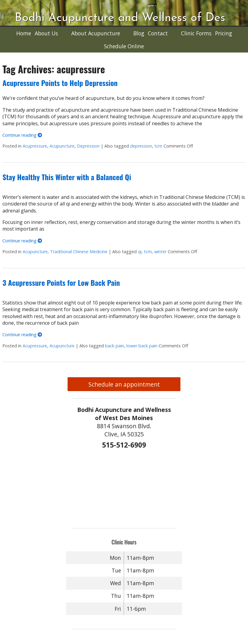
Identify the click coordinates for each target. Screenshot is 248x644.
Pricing (224, 33)
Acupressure (35, 146)
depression (141, 146)
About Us (46, 33)
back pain (114, 346)
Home (24, 33)
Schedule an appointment (124, 384)
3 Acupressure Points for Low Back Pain (61, 282)
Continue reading (22, 135)
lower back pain (142, 346)
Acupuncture (62, 146)
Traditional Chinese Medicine (79, 252)
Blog (139, 33)
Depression (88, 146)
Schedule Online (124, 46)
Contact (158, 33)
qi (140, 252)
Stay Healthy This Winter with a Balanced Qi (67, 177)
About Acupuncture (96, 33)
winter (160, 252)
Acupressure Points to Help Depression (60, 83)
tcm (158, 146)
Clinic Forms (196, 33)
